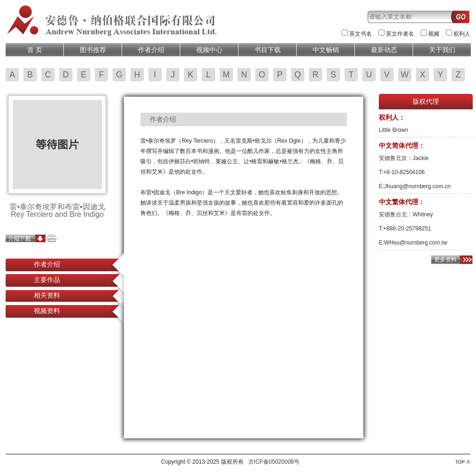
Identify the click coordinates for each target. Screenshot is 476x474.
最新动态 (384, 50)
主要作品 (47, 280)
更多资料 (445, 260)
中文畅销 (326, 50)
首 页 (35, 50)
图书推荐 (93, 50)
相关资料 (47, 295)
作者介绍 (151, 50)
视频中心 (209, 50)
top (463, 462)
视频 (434, 34)
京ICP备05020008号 (274, 462)
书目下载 (268, 50)
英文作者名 (400, 34)
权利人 (462, 34)
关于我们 (442, 50)
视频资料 (47, 311)
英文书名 (361, 34)
